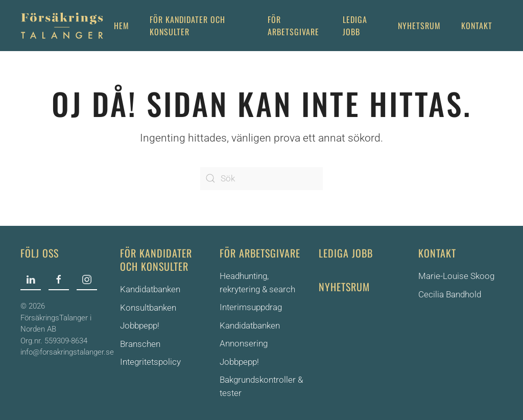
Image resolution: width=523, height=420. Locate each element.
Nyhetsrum (419, 26)
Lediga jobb (355, 26)
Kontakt (477, 26)
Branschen (140, 344)
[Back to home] (62, 26)
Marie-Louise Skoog (456, 276)
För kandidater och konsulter (156, 260)
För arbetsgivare (293, 26)
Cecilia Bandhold (450, 294)
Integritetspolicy (150, 362)
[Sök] (261, 179)
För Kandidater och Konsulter (187, 26)
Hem (122, 26)
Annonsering (244, 343)
